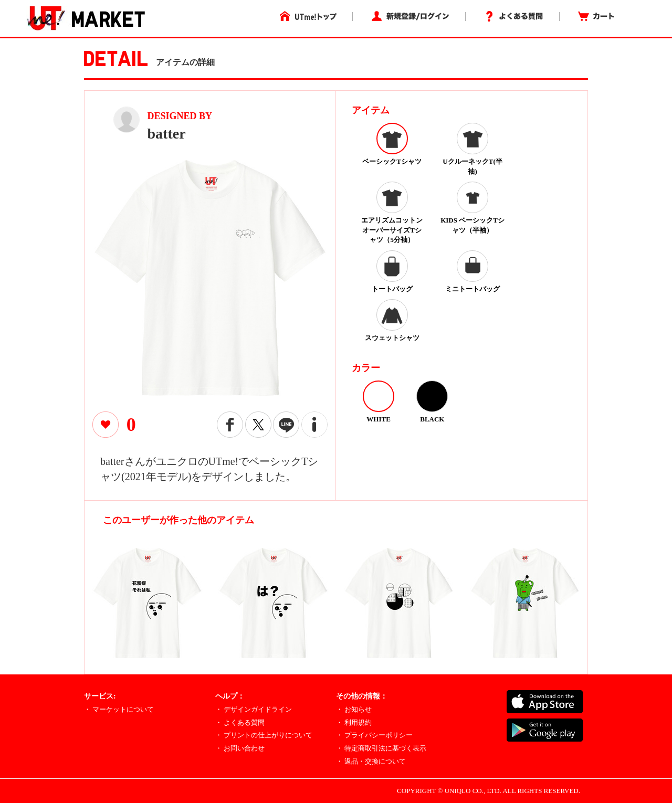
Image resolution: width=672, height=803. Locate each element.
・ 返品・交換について (371, 761)
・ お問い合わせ (240, 748)
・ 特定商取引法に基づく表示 (381, 748)
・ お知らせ (354, 709)
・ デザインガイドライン (254, 709)
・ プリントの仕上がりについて (264, 735)
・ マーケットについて (119, 709)
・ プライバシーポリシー (374, 735)
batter (167, 134)
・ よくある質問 (240, 722)
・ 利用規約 (354, 722)
